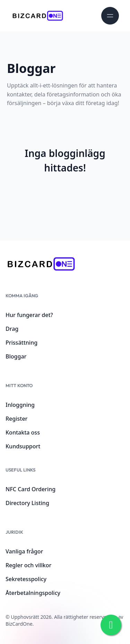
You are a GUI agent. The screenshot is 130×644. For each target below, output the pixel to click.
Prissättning (21, 343)
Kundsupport (23, 446)
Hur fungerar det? (29, 315)
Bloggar (16, 356)
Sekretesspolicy (26, 579)
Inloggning (20, 405)
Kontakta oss (23, 432)
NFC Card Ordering (31, 489)
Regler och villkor (28, 565)
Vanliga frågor (24, 551)
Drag (12, 329)
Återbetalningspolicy (33, 593)
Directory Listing (27, 503)
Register (16, 419)
